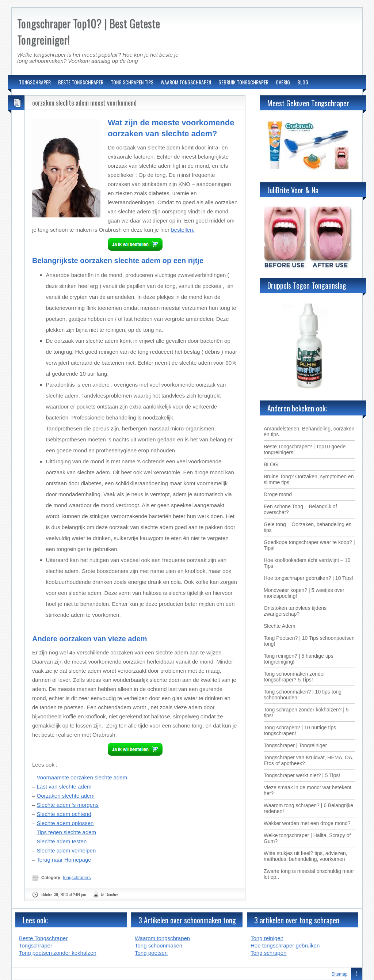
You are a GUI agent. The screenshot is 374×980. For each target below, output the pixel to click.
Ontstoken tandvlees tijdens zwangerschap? (295, 611)
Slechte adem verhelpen (66, 850)
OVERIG (283, 82)
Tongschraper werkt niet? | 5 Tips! (302, 775)
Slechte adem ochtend (64, 814)
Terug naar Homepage (64, 860)
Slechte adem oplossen (65, 823)
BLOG (303, 82)
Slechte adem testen (62, 841)
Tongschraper (36, 945)
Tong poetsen (151, 953)
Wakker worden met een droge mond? (307, 823)
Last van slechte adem (64, 787)
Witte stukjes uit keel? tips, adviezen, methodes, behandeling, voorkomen (306, 856)
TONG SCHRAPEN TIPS (132, 82)
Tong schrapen (268, 953)
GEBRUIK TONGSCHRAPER (243, 82)
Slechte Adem (279, 626)
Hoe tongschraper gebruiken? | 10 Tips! (308, 578)
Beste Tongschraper (43, 938)
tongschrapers (77, 878)
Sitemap (340, 974)
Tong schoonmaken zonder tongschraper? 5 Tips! (294, 677)
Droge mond (278, 494)
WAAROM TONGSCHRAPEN (186, 82)
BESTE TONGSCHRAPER (81, 82)
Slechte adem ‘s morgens (68, 805)
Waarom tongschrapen (162, 938)
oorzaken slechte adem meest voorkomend (84, 103)
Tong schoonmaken (159, 945)
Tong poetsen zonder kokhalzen (58, 953)
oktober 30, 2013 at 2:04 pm (64, 894)
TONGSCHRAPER (35, 82)
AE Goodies (110, 894)
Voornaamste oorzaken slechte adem (82, 777)
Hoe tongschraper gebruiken (285, 945)
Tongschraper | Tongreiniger (295, 745)
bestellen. (183, 230)
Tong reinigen (267, 938)
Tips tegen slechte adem (66, 832)
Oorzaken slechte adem (66, 796)
